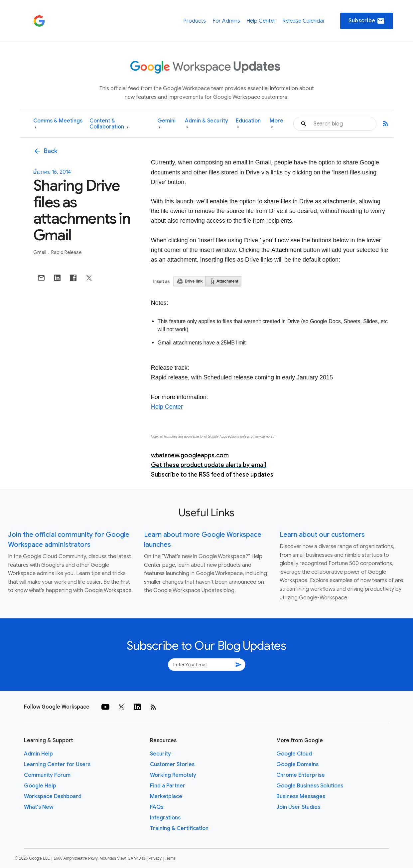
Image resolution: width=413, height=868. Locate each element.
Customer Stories (172, 764)
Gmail (40, 252)
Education (248, 124)
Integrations (165, 818)
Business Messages (301, 796)
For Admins (226, 21)
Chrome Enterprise (301, 775)
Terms (170, 858)
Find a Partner (168, 786)
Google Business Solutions (310, 786)
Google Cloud (294, 754)
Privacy (155, 858)
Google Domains (297, 764)
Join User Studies (298, 807)
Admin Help (38, 754)
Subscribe (367, 21)
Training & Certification (179, 828)
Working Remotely (173, 775)
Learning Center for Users (57, 764)
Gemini (166, 124)
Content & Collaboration (109, 124)
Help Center (261, 21)
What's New (39, 807)
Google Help (40, 786)
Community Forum (47, 775)
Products (195, 21)
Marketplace (166, 796)
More (276, 124)
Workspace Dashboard (53, 796)
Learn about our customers (322, 535)
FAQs (157, 807)
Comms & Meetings (58, 124)
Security (160, 754)
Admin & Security (206, 124)
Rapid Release (66, 252)
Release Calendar (304, 21)
